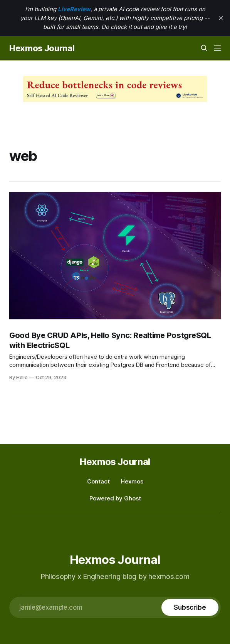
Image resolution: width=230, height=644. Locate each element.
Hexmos (132, 481)
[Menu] (217, 48)
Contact (98, 481)
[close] (221, 18)
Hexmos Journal (42, 48)
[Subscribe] (190, 607)
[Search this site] (204, 48)
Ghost (133, 498)
